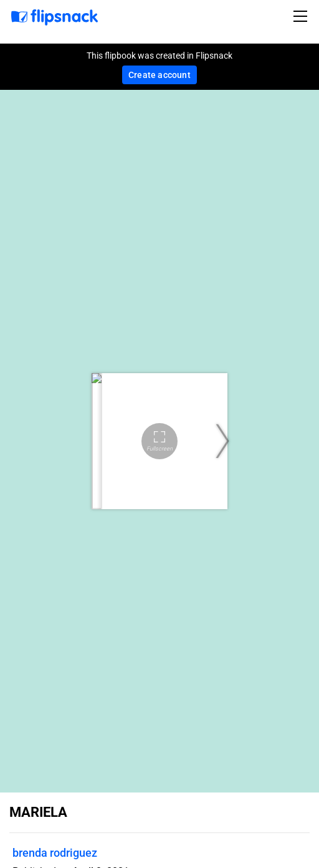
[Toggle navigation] (302, 16)
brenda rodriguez (55, 853)
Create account (159, 75)
